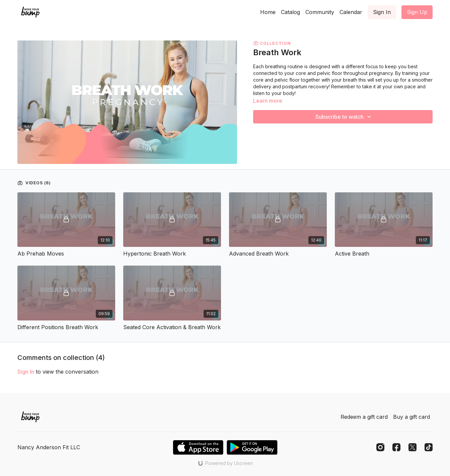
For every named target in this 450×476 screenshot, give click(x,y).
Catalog (290, 12)
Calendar (351, 12)
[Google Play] (252, 447)
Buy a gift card (411, 417)
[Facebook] (396, 447)
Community (320, 12)
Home (268, 12)
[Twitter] (412, 447)
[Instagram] (380, 447)
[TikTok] (429, 447)
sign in (26, 372)
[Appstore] (198, 447)
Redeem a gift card (364, 417)
